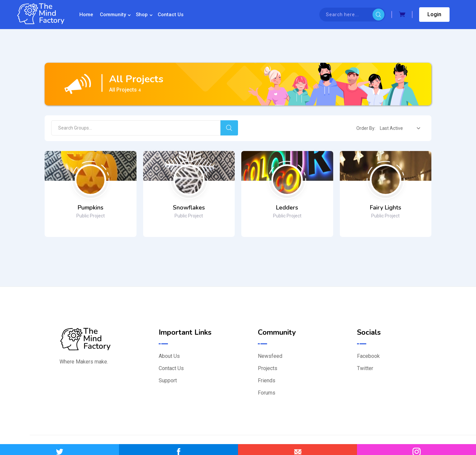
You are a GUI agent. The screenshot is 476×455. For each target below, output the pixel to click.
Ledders (287, 208)
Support (168, 380)
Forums (267, 393)
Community (113, 15)
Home (86, 15)
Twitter (365, 368)
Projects (268, 368)
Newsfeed (270, 356)
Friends (267, 380)
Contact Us (171, 15)
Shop (142, 15)
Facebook (368, 356)
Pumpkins (91, 208)
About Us (169, 356)
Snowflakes (189, 208)
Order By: (366, 128)
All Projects (125, 90)
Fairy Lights (386, 208)
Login (434, 14)
